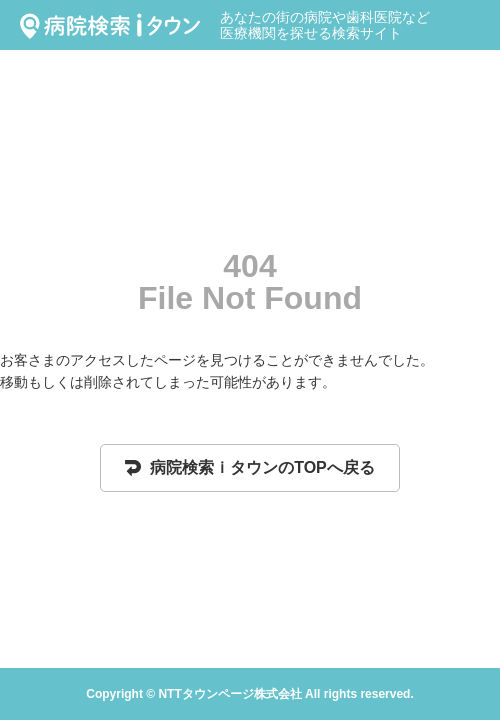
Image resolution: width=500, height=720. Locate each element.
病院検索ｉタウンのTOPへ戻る (250, 467)
